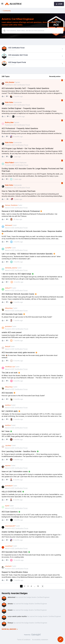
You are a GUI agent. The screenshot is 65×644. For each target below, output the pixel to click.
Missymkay (9, 308)
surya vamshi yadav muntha (17, 616)
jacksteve (8, 326)
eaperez (8, 465)
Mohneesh (8, 225)
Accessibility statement (40, 640)
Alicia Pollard (9, 163)
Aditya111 (8, 288)
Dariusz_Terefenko (11, 205)
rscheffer (8, 248)
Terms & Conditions (24, 640)
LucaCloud (9, 546)
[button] (2, 4)
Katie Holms (9, 102)
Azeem (10, 610)
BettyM (7, 346)
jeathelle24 (9, 486)
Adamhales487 (10, 526)
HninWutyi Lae (10, 367)
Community (7, 11)
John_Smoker (10, 82)
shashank (8, 566)
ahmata (10, 604)
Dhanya (10, 623)
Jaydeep (8, 445)
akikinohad (11, 597)
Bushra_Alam (9, 122)
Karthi (7, 506)
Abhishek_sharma (11, 268)
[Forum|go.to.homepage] (14, 4)
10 (38, 586)
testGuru (8, 405)
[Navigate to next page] (43, 586)
